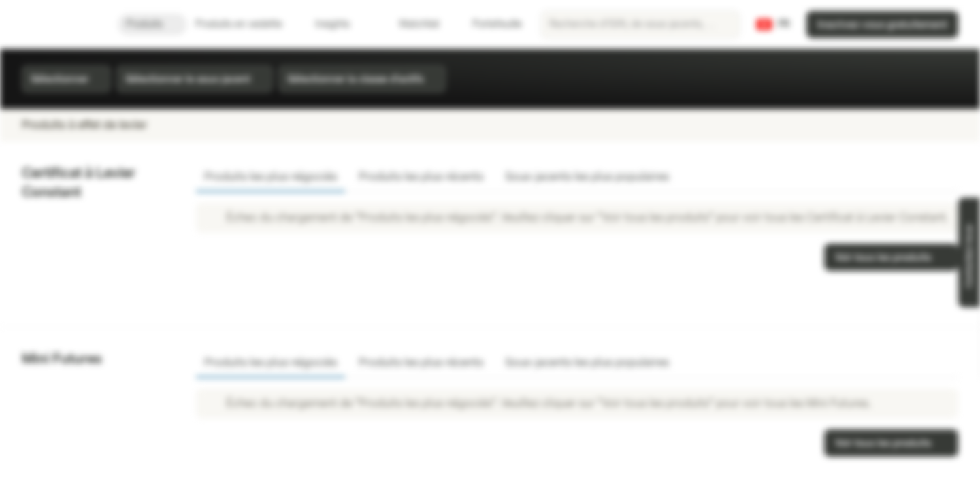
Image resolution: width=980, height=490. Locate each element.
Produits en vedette (247, 24)
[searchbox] (640, 24)
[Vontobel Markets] (59, 24)
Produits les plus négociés (271, 177)
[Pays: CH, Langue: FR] (773, 24)
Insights (341, 24)
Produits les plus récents (421, 177)
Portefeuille (489, 24)
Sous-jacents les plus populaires (587, 177)
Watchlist (411, 24)
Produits (152, 24)
